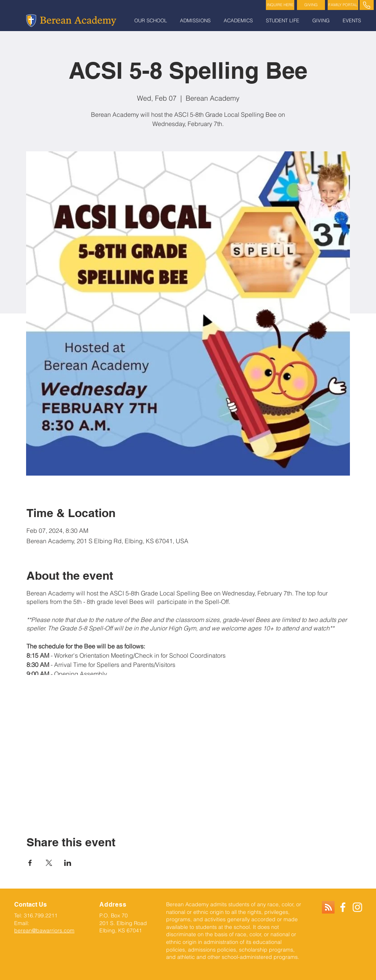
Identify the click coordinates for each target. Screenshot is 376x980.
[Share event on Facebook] (30, 863)
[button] (151, 21)
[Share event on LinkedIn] (68, 863)
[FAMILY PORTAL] (343, 5)
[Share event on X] (49, 863)
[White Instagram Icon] (357, 907)
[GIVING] (311, 5)
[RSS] (328, 907)
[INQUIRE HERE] (280, 5)
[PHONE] (367, 5)
